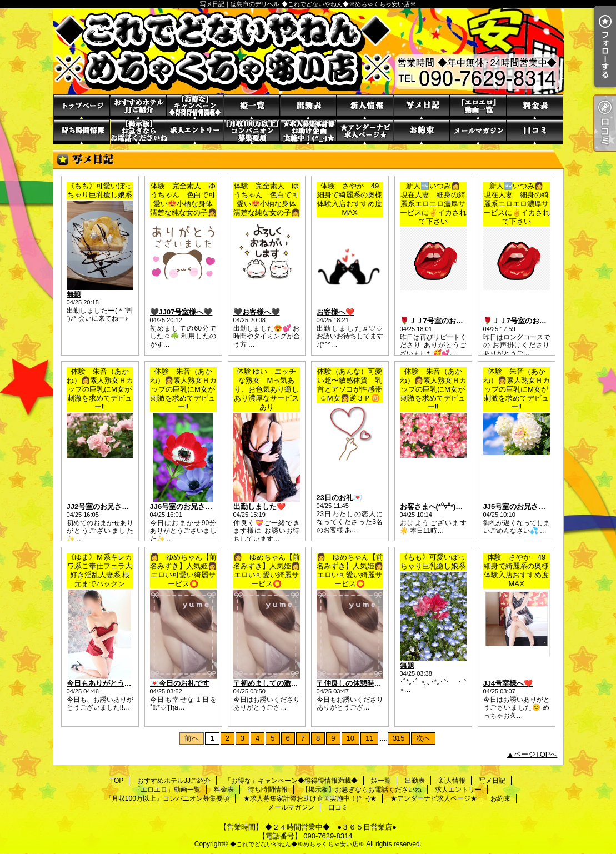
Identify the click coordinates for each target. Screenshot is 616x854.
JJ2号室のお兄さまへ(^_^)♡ (114, 506)
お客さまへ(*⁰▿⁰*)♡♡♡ (439, 506)
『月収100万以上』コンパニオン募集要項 (252, 132)
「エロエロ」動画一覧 (478, 107)
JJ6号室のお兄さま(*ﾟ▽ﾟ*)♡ (194, 506)
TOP (82, 107)
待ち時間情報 (82, 132)
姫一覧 (252, 107)
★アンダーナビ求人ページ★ (365, 132)
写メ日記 (422, 107)
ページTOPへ (536, 754)
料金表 (535, 107)
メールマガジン (478, 132)
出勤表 (308, 107)
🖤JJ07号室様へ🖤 (181, 312)
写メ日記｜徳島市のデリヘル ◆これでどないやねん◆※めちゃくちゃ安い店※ (308, 51)
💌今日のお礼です (180, 683)
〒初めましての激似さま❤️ (277, 683)
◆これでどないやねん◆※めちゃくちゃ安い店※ (297, 844)
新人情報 (365, 107)
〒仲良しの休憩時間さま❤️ (361, 683)
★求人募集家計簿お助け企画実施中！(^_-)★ (308, 132)
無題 (74, 294)
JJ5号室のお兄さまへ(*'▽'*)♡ (532, 506)
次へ (423, 738)
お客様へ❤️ (335, 312)
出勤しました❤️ (259, 506)
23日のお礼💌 (339, 498)
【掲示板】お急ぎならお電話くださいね (138, 132)
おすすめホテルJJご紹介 (138, 107)
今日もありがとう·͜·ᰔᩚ (101, 683)
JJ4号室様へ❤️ (508, 683)
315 (399, 738)
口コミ (535, 132)
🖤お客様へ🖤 (257, 312)
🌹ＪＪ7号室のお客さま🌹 (443, 321)
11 (369, 738)
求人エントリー (195, 132)
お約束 (422, 132)
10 (350, 738)
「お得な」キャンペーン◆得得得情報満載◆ (195, 107)
